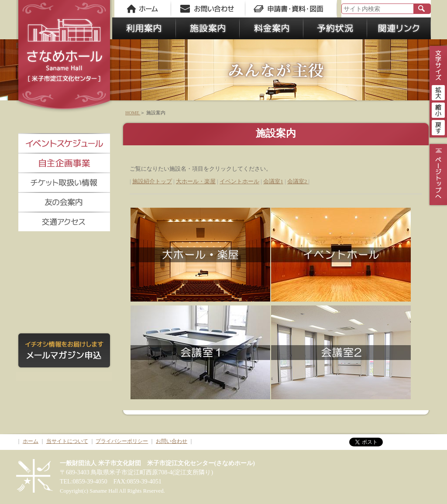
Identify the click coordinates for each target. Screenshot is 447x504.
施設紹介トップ (152, 181)
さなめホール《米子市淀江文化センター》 (64, 57)
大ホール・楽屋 (196, 181)
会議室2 (298, 181)
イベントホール (239, 181)
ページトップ (437, 175)
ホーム (31, 441)
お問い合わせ (172, 441)
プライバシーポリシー (122, 441)
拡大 (438, 92)
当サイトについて (67, 441)
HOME (133, 113)
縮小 (438, 109)
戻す (438, 127)
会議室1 (273, 181)
